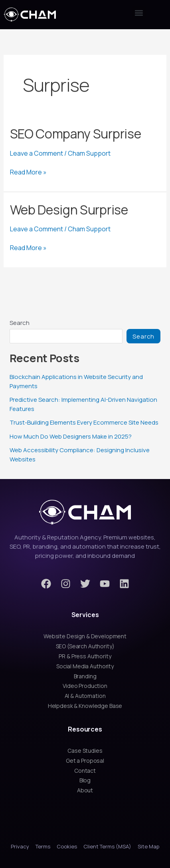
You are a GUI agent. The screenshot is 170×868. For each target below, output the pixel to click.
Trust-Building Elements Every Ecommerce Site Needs (84, 422)
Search (20, 323)
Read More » (28, 172)
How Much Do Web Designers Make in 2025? (71, 436)
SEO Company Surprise (76, 134)
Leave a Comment (37, 153)
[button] (139, 13)
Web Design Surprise (69, 210)
